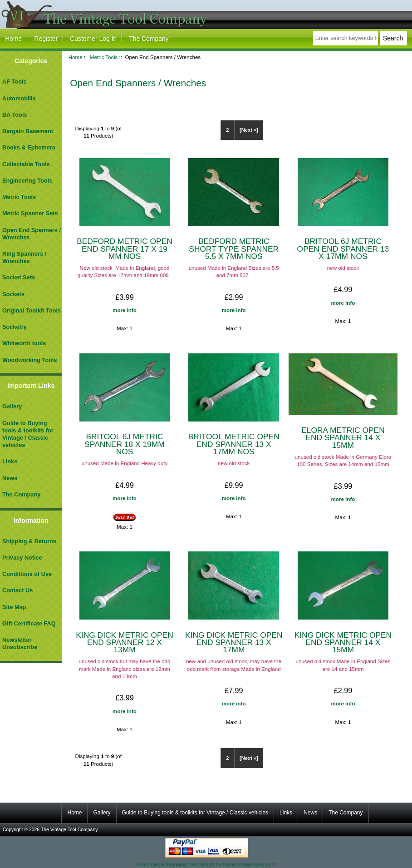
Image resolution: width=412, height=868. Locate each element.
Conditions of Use (27, 574)
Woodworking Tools (30, 360)
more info (125, 310)
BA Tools (15, 115)
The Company (149, 39)
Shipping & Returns (29, 541)
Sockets (13, 294)
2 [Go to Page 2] (227, 130)
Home (13, 39)
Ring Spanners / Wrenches (24, 257)
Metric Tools (104, 57)
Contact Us (17, 590)
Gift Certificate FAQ (29, 623)
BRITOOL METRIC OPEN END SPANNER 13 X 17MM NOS (234, 444)
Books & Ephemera (29, 147)
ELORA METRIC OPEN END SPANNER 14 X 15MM (343, 437)
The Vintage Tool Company (69, 830)
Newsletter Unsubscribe (20, 643)
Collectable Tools (26, 164)
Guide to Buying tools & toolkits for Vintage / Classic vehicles (28, 434)
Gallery (12, 406)
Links (10, 461)
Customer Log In (93, 39)
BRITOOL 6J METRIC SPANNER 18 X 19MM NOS (125, 444)
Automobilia (19, 98)
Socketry (15, 327)
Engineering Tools (27, 181)
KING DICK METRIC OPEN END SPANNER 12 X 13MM (125, 642)
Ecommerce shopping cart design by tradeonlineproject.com (206, 864)
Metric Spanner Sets (30, 213)
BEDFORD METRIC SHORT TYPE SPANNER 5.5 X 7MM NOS (234, 248)
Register (46, 39)
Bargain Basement (28, 131)
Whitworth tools (24, 343)
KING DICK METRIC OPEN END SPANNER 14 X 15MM (343, 642)
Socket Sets (19, 277)
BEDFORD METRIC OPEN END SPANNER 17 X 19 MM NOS (125, 248)
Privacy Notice (22, 558)
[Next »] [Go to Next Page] (249, 130)
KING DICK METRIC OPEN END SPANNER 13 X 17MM (234, 642)
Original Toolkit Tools (32, 310)
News (10, 478)
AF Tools (15, 82)
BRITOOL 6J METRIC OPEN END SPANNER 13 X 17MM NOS (343, 248)
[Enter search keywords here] (346, 38)
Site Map (14, 607)
